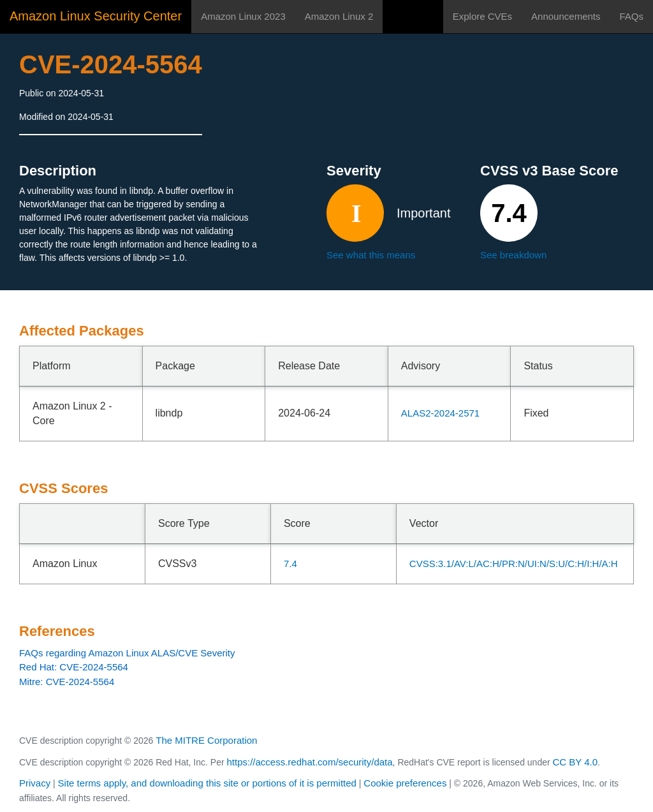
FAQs (631, 16)
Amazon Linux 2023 (243, 16)
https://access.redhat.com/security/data (309, 762)
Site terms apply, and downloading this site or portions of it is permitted (207, 783)
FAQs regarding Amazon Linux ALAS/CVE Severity (127, 653)
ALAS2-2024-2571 (440, 413)
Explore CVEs (482, 16)
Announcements (566, 16)
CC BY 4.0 (576, 762)
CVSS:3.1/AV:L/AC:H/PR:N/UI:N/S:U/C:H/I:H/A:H (514, 564)
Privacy (35, 783)
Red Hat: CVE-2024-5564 (74, 667)
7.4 (290, 564)
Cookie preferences (405, 783)
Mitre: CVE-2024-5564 (67, 682)
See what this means (371, 255)
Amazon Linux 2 (339, 16)
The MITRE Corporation (206, 740)
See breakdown (513, 255)
